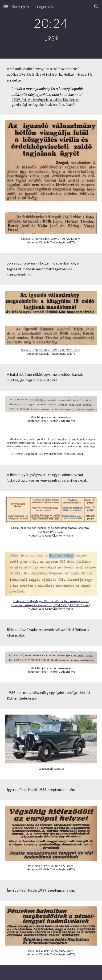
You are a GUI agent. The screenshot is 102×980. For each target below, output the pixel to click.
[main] (51, 29)
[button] (6, 6)
